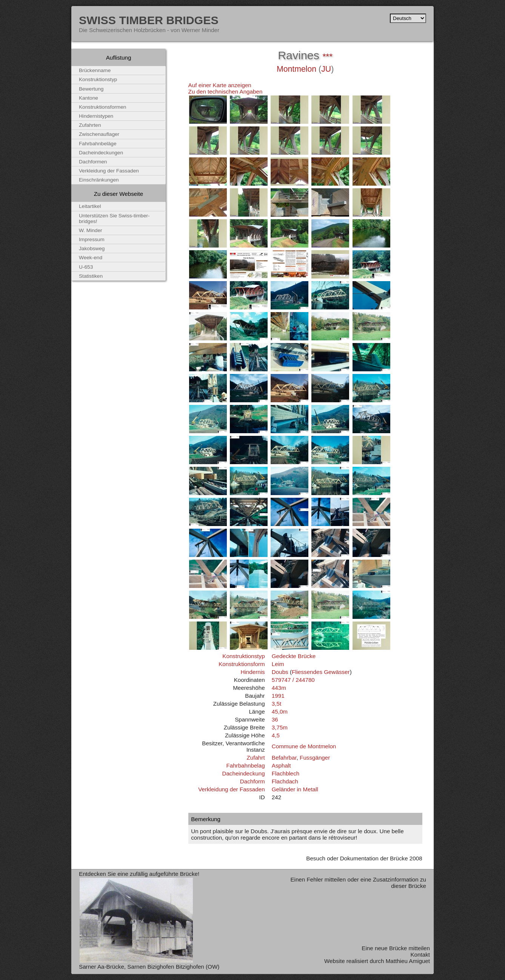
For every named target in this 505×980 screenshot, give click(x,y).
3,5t (276, 704)
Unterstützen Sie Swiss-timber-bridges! (114, 218)
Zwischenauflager (99, 134)
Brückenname (95, 70)
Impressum (92, 239)
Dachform (252, 781)
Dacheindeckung (243, 773)
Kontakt (420, 955)
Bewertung (91, 89)
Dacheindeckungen (101, 153)
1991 (278, 696)
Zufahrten (90, 125)
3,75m (280, 727)
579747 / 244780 (293, 680)
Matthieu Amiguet (408, 961)
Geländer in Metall (295, 789)
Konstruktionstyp (243, 656)
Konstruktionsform (242, 664)
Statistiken (91, 276)
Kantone (89, 98)
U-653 (86, 267)
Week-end (91, 258)
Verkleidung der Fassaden (231, 789)
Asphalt (281, 765)
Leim (278, 664)
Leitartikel (90, 206)
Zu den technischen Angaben (226, 92)
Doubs (280, 672)
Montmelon (296, 69)
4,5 (276, 735)
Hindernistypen (96, 116)
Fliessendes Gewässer (321, 672)
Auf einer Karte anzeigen (220, 85)
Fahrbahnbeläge (98, 144)
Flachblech (286, 773)
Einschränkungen (99, 180)
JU (326, 69)
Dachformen (93, 162)
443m (279, 688)
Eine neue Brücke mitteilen (396, 948)
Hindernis (252, 672)
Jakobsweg (92, 248)
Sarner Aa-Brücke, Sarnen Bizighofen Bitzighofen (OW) (149, 967)
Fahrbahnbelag (245, 765)
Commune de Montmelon (304, 746)
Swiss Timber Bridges (149, 20)
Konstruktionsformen (102, 107)
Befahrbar (284, 758)
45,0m (280, 712)
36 (275, 719)
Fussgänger (315, 758)
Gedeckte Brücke (294, 656)
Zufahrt (256, 758)
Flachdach (285, 781)
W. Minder (91, 230)
